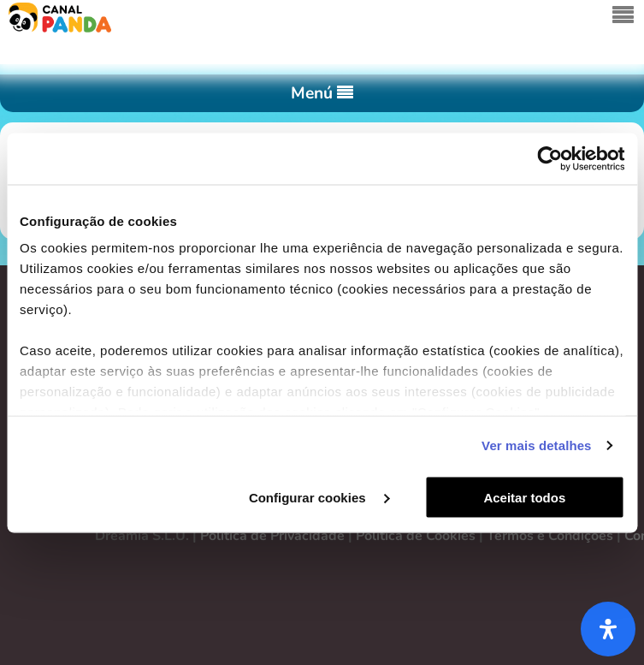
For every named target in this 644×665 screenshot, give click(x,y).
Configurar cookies (319, 497)
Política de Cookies (416, 536)
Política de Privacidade (272, 536)
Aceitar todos (524, 497)
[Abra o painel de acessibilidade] (608, 629)
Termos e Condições (550, 536)
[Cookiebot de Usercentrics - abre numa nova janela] (549, 158)
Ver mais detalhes (536, 445)
